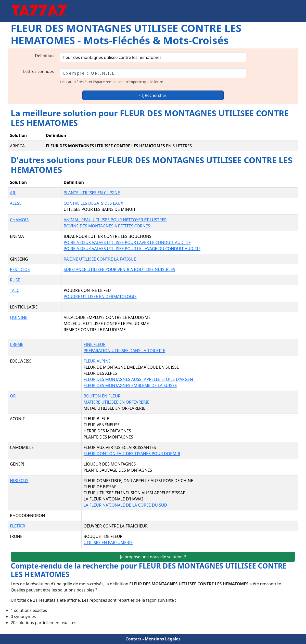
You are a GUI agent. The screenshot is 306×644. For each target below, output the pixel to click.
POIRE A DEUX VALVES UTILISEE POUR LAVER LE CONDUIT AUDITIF (127, 242)
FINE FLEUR (95, 344)
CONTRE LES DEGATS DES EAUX (93, 203)
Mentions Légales (163, 639)
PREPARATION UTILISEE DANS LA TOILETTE (125, 351)
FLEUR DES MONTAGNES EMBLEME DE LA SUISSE (130, 385)
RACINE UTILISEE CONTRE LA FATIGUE (100, 259)
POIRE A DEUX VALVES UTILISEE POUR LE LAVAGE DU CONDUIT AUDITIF (132, 249)
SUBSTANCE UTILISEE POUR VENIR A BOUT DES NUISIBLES (119, 269)
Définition (44, 56)
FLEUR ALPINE (97, 361)
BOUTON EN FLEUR (102, 396)
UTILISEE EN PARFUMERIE (108, 543)
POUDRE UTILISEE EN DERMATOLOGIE (100, 297)
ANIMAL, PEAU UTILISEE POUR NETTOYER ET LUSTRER (115, 220)
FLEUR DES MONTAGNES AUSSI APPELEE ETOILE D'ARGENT (139, 379)
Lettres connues (39, 71)
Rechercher (153, 95)
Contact (133, 639)
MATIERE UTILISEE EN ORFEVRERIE (117, 402)
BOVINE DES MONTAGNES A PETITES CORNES (107, 226)
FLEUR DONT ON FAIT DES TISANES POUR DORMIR (132, 454)
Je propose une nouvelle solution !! (153, 557)
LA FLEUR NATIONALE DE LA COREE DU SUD (125, 505)
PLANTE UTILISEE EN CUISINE (92, 193)
